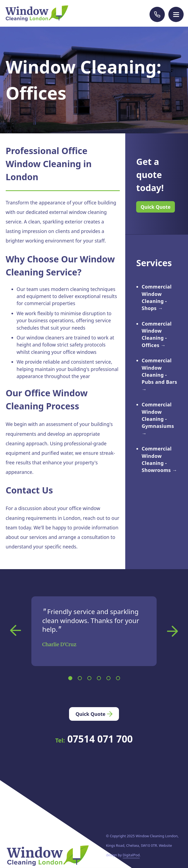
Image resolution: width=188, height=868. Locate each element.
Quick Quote (156, 207)
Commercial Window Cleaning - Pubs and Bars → (159, 375)
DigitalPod (131, 855)
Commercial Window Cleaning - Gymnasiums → (158, 419)
